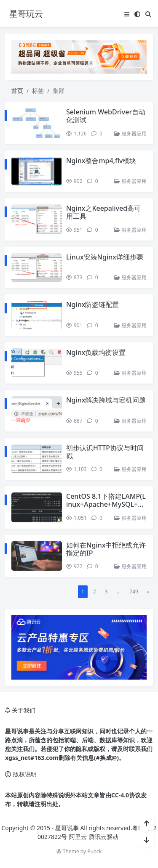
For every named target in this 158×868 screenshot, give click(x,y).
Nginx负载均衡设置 (96, 352)
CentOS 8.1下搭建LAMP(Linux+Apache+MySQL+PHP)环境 (106, 504)
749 (134, 591)
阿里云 (78, 837)
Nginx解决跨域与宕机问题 (106, 400)
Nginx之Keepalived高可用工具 (103, 212)
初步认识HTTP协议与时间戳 (105, 452)
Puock (94, 851)
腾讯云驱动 (104, 837)
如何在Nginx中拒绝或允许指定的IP (106, 549)
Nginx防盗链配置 (92, 304)
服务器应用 (130, 134)
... (119, 591)
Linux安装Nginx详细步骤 (105, 257)
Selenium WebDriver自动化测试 (106, 116)
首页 (17, 91)
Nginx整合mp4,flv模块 (101, 161)
